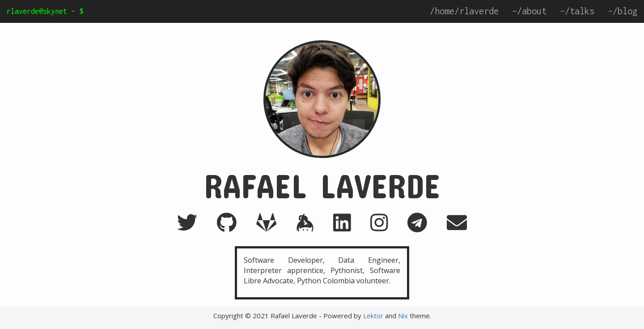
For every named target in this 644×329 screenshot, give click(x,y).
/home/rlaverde (464, 11)
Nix (403, 316)
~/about (529, 11)
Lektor (373, 316)
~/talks (577, 11)
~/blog (623, 11)
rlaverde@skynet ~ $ (45, 11)
